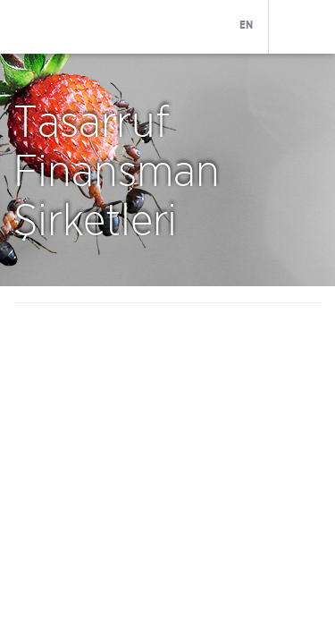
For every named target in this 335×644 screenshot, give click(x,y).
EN (246, 25)
